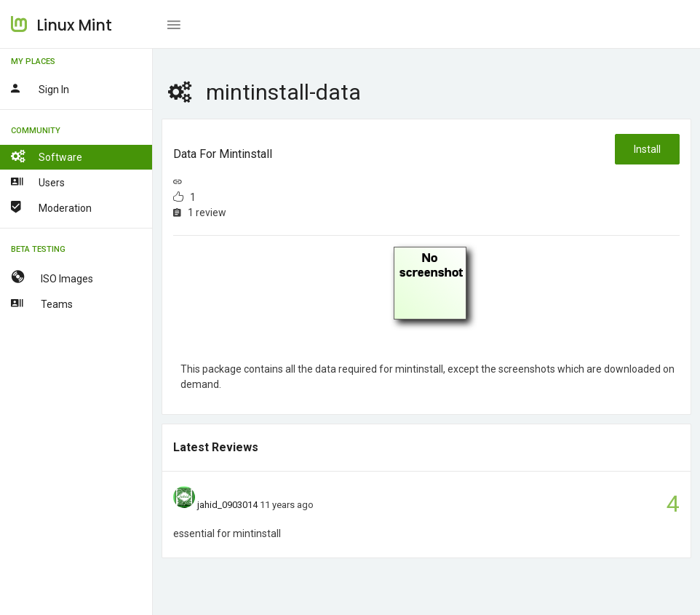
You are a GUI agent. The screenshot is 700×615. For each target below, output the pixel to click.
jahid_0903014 (227, 505)
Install (647, 149)
